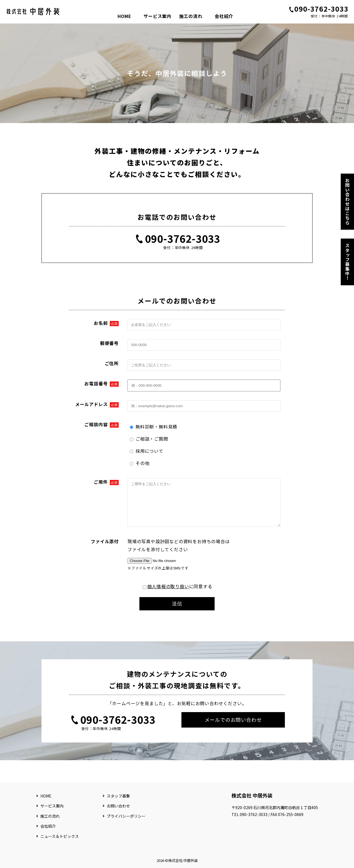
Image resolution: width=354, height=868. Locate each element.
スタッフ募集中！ (347, 262)
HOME (124, 16)
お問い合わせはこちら (347, 202)
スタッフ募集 (118, 796)
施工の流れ (191, 16)
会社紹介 (224, 16)
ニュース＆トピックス (60, 836)
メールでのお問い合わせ (233, 728)
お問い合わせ (118, 806)
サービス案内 (158, 16)
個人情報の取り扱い (168, 595)
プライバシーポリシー (126, 816)
